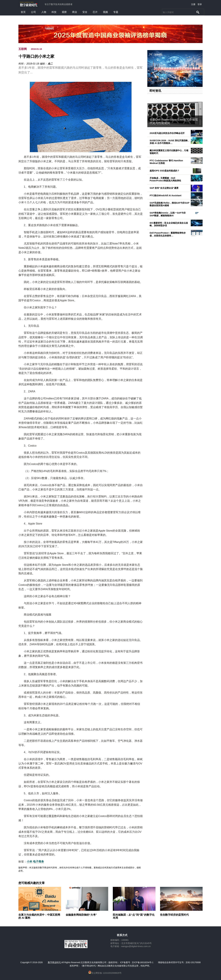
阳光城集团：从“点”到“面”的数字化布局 (134, 916)
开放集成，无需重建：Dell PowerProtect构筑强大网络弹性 (165, 179)
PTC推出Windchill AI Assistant (166, 195)
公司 (33, 12)
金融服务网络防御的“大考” (81, 915)
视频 (105, 12)
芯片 (95, 12)
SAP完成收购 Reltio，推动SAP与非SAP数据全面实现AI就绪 (170, 204)
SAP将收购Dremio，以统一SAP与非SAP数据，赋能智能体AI (168, 214)
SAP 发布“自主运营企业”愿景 (164, 188)
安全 (85, 12)
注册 (193, 4)
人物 (44, 12)
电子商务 (39, 862)
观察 (64, 12)
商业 (75, 12)
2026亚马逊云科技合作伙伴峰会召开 (167, 133)
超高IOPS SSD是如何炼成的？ (165, 171)
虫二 (50, 64)
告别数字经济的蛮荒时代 (174, 915)
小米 (29, 862)
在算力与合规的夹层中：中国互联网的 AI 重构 (39, 916)
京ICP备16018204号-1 (143, 962)
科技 (54, 12)
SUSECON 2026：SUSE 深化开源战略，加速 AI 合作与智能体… (170, 142)
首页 (23, 12)
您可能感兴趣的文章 (32, 883)
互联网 (23, 49)
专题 (116, 12)
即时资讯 (155, 91)
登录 (200, 4)
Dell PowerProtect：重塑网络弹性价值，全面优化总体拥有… (168, 234)
